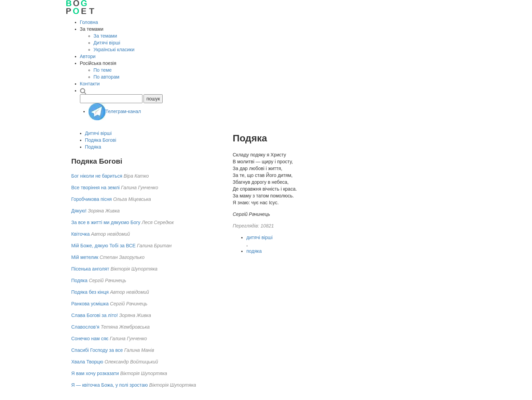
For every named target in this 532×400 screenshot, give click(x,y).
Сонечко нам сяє (90, 339)
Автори (88, 56)
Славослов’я (85, 327)
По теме (103, 70)
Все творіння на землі (96, 188)
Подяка (93, 147)
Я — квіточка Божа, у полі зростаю (110, 385)
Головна (89, 22)
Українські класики (114, 50)
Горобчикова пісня (92, 199)
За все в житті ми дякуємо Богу (106, 222)
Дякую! (79, 211)
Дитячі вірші (107, 43)
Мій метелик (85, 257)
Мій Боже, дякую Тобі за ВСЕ (104, 246)
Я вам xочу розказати (95, 373)
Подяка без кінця (90, 292)
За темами (105, 36)
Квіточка (81, 234)
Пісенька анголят (90, 269)
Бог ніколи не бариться (97, 176)
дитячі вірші (260, 237)
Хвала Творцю (87, 362)
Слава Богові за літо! (95, 315)
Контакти (90, 84)
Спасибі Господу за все (97, 350)
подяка (254, 251)
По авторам (107, 77)
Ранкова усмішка (90, 304)
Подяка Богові (101, 140)
